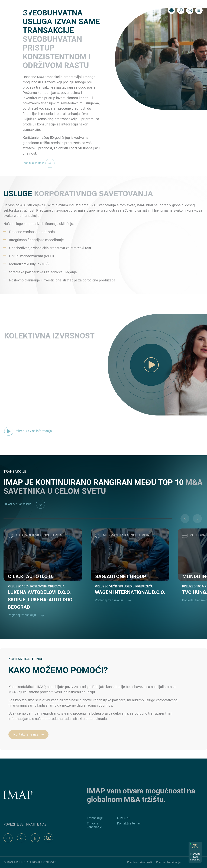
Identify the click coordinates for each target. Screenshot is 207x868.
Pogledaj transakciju (28, 615)
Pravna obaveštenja (168, 862)
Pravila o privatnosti (139, 862)
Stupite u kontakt (40, 163)
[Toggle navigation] (199, 10)
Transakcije (95, 818)
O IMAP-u (124, 818)
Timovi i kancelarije (94, 825)
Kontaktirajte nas (30, 734)
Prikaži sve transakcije (24, 504)
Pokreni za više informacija (28, 431)
